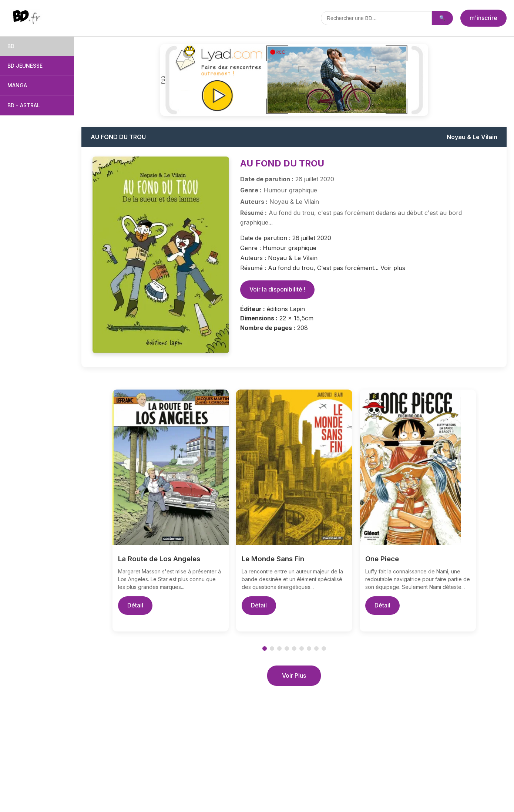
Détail (135, 605)
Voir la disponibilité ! (277, 289)
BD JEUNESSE (25, 66)
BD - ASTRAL (24, 105)
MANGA (17, 85)
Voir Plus (294, 675)
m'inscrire (483, 18)
